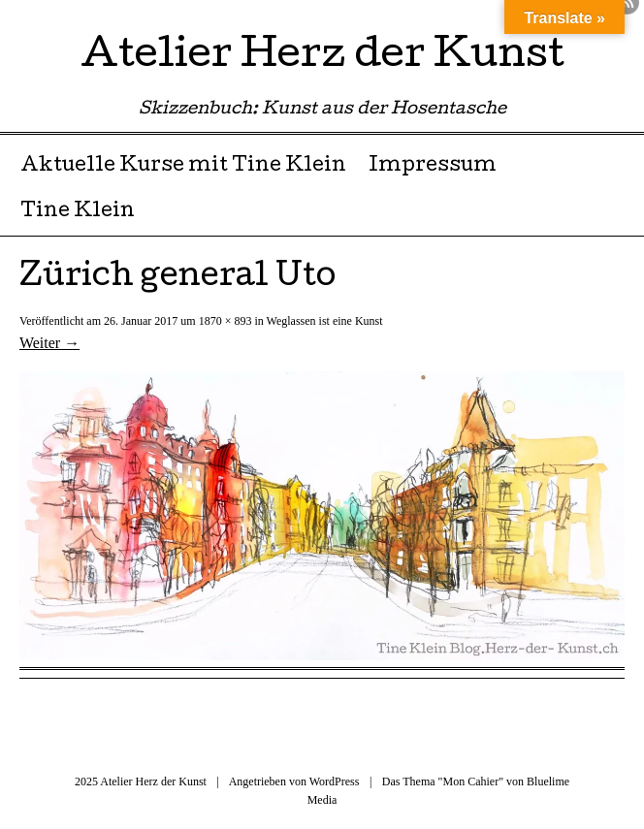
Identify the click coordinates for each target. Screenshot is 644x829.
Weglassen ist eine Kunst (325, 321)
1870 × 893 (225, 321)
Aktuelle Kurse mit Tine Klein (183, 167)
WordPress (335, 781)
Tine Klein (78, 212)
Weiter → (49, 343)
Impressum (433, 167)
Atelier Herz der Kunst (322, 58)
